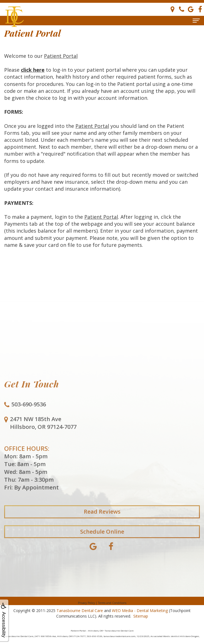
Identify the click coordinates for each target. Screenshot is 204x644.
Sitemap (141, 616)
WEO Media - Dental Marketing (140, 611)
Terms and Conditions (112, 603)
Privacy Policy (86, 603)
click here (33, 70)
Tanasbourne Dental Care (80, 611)
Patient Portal (61, 56)
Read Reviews (102, 517)
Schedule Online (102, 537)
